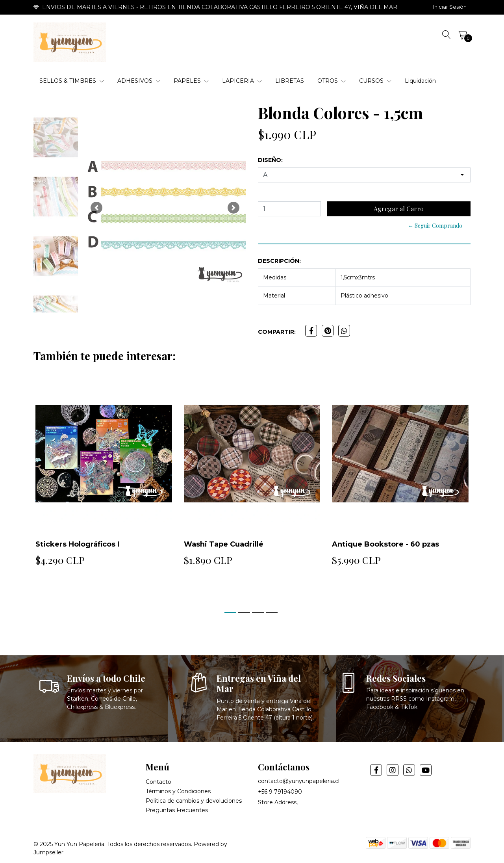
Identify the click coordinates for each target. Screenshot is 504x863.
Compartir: (277, 332)
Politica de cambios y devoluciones (194, 801)
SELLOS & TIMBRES (72, 81)
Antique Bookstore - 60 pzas (385, 544)
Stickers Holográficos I (77, 544)
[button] (96, 208)
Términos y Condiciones (178, 791)
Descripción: (279, 261)
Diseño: (270, 160)
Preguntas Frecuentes (177, 810)
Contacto (158, 782)
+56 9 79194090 (280, 792)
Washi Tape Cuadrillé (224, 544)
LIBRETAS (290, 81)
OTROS (332, 81)
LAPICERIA (242, 81)
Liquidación (420, 81)
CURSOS (375, 81)
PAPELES (191, 81)
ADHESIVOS (139, 81)
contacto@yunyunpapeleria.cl (299, 781)
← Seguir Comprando (435, 226)
